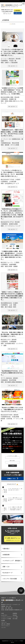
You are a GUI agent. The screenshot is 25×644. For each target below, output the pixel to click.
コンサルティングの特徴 (6, 619)
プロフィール (4, 622)
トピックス (3, 628)
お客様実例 (15, 613)
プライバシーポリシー (6, 626)
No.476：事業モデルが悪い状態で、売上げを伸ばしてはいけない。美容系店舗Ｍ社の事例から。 (15, 508)
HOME (3, 613)
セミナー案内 (15, 617)
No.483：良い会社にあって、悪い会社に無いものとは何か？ (15, 489)
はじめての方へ (4, 615)
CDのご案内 (15, 619)
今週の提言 (15, 615)
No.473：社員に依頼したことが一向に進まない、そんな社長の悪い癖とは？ (15, 499)
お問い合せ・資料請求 (6, 624)
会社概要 (3, 620)
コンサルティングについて (6, 617)
